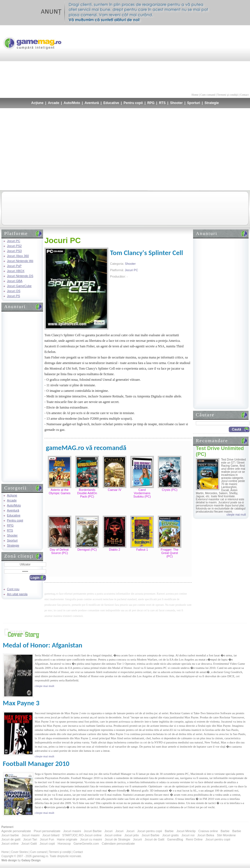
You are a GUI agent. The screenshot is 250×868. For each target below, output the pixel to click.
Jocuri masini (72, 831)
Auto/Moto (72, 103)
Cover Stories (20, 852)
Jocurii (137, 839)
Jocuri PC (14, 241)
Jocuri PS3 (14, 251)
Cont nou (13, 589)
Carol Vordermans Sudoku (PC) (142, 493)
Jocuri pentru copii (150, 831)
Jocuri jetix (132, 835)
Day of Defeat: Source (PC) (59, 551)
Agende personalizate (16, 831)
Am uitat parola (17, 594)
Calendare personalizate (118, 844)
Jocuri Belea (206, 835)
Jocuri (108, 831)
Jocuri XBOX (16, 271)
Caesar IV (115, 490)
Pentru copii (133, 103)
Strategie (212, 103)
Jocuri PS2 (14, 246)
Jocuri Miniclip (186, 831)
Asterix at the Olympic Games (59, 491)
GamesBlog (175, 839)
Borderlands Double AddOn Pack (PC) (87, 493)
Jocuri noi (188, 835)
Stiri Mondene (226, 835)
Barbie (169, 831)
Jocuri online (113, 835)
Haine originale (67, 839)
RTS (162, 103)
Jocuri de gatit (11, 839)
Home (195, 95)
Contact (244, 95)
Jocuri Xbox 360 (18, 256)
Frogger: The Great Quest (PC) (170, 553)
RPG (151, 103)
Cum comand (208, 95)
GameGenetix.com (86, 844)
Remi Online (194, 839)
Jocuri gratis (170, 835)
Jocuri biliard (51, 835)
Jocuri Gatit (29, 844)
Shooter (176, 103)
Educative (111, 103)
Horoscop (64, 844)
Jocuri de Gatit (155, 839)
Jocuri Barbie (93, 831)
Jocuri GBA (15, 281)
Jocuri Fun (47, 839)
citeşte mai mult (236, 515)
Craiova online (208, 831)
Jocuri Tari (30, 839)
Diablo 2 (114, 550)
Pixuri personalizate (47, 831)
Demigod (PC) (87, 550)
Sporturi (194, 103)
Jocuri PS (13, 296)
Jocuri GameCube (19, 286)
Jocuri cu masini (91, 839)
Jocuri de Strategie (117, 839)
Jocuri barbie (10, 835)
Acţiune (37, 103)
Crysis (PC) (169, 490)
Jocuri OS (14, 291)
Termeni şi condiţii (227, 95)
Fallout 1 (142, 550)
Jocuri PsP (14, 266)
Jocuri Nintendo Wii (20, 261)
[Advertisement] (214, 58)
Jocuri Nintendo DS (20, 276)
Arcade (53, 103)
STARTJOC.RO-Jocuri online (82, 835)
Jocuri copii (47, 844)
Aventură (92, 103)
